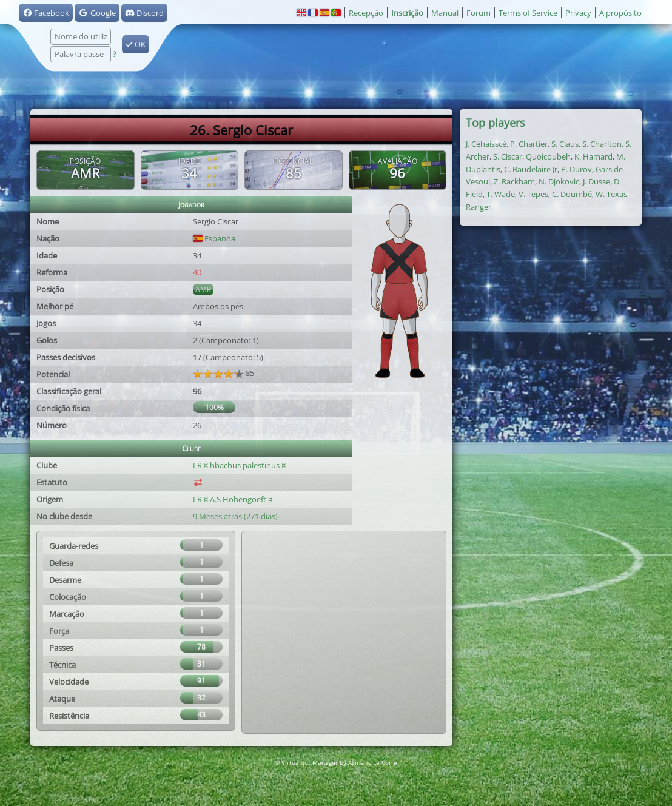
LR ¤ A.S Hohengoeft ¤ (234, 499)
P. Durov (576, 169)
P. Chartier (529, 144)
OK (136, 44)
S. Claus (565, 144)
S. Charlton (602, 144)
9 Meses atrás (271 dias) (235, 516)
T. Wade (501, 194)
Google (97, 13)
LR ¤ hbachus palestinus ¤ (239, 465)
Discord (144, 13)
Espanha (214, 238)
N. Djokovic (559, 181)
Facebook (46, 13)
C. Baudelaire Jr (531, 169)
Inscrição (407, 13)
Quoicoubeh (548, 156)
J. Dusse (596, 181)
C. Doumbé (572, 194)
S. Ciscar (508, 156)
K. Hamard (593, 156)
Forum (479, 13)
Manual (445, 13)
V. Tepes (533, 194)
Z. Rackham (514, 181)
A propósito (620, 13)
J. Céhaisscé (486, 144)
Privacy (578, 13)
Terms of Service (528, 13)
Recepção (366, 13)
